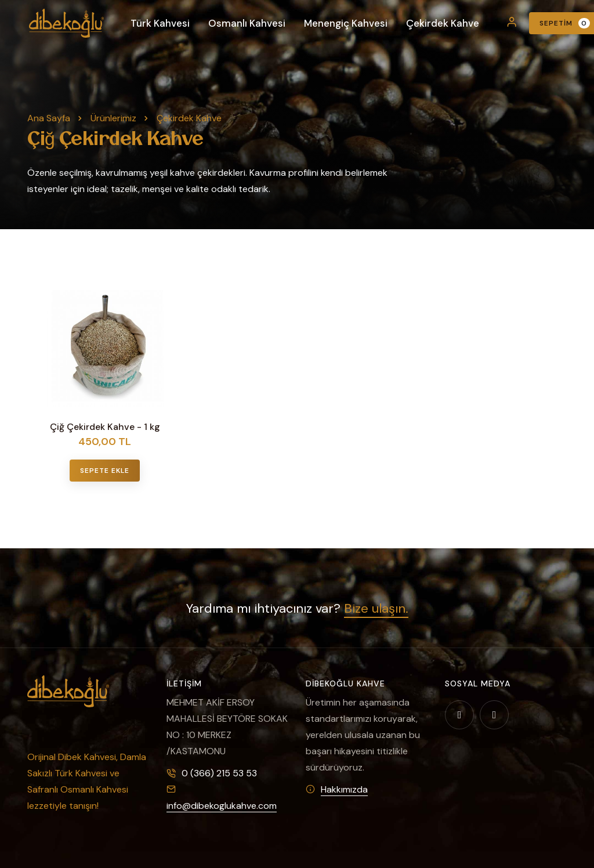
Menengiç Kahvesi (346, 23)
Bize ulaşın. (376, 608)
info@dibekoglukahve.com (222, 806)
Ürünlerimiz (113, 118)
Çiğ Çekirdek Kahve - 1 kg (105, 427)
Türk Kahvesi (160, 23)
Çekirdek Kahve (443, 23)
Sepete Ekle (105, 471)
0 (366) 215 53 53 (219, 773)
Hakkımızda (344, 789)
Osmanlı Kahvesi (247, 23)
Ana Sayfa (49, 118)
